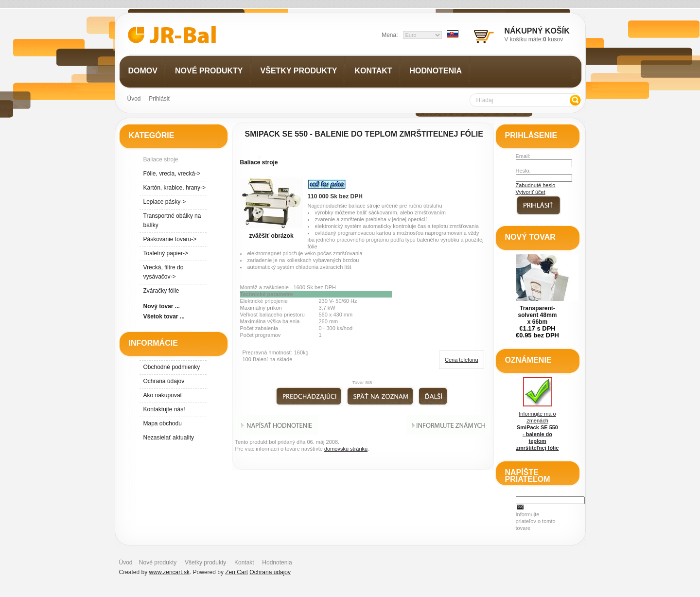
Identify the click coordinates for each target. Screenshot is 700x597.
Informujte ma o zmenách (538, 414)
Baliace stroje (259, 162)
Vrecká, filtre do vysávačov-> (164, 272)
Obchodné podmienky (172, 367)
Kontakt (244, 562)
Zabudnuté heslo (536, 185)
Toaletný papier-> (166, 253)
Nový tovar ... (162, 306)
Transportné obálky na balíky (172, 220)
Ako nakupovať (163, 395)
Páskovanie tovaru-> (170, 239)
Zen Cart (236, 572)
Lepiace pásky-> (165, 202)
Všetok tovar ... (164, 316)
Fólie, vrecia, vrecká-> (172, 174)
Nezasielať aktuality (169, 438)
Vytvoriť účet (531, 192)
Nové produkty (158, 562)
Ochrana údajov (164, 381)
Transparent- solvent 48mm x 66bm (537, 315)
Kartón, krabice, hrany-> (175, 188)
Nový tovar (530, 237)
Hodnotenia (277, 562)
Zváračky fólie (161, 291)
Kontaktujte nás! (164, 409)
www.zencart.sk (169, 572)
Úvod (134, 99)
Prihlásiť (159, 99)
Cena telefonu (462, 360)
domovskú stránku (346, 449)
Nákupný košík (537, 31)
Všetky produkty (205, 562)
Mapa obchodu (163, 423)
